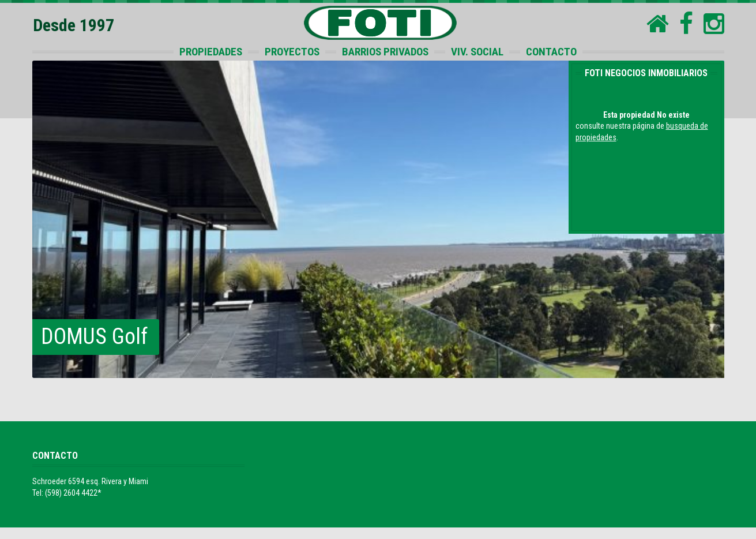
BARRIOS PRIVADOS (385, 52)
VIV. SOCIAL (477, 52)
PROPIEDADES (211, 52)
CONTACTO (551, 52)
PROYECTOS (292, 52)
